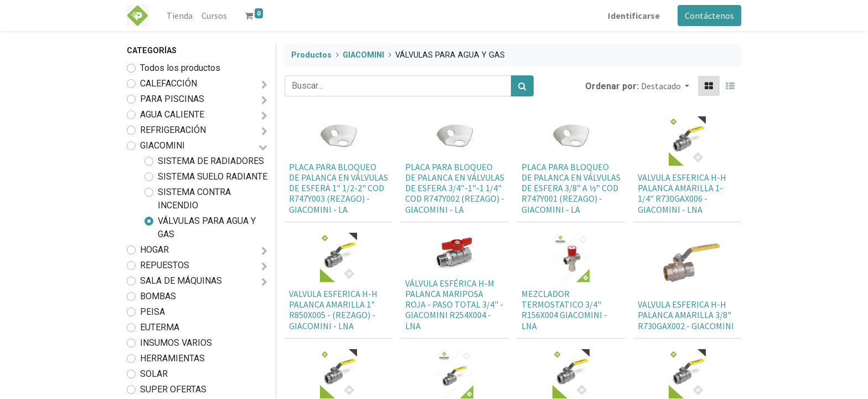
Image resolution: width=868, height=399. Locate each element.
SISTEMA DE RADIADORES (211, 161)
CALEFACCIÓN (169, 83)
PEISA (153, 312)
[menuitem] (180, 16)
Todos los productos (180, 68)
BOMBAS (158, 296)
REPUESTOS (165, 265)
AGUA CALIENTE (172, 114)
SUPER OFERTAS (173, 389)
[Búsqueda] (522, 86)
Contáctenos (709, 16)
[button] (665, 86)
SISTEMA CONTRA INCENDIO (194, 199)
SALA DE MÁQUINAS (181, 281)
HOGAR (154, 250)
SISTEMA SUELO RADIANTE (213, 177)
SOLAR (154, 374)
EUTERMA (160, 327)
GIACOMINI (162, 145)
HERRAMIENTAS (172, 358)
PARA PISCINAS (172, 99)
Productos (311, 55)
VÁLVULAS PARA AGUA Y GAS (207, 227)
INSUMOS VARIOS (176, 343)
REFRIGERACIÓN (173, 130)
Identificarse (634, 16)
